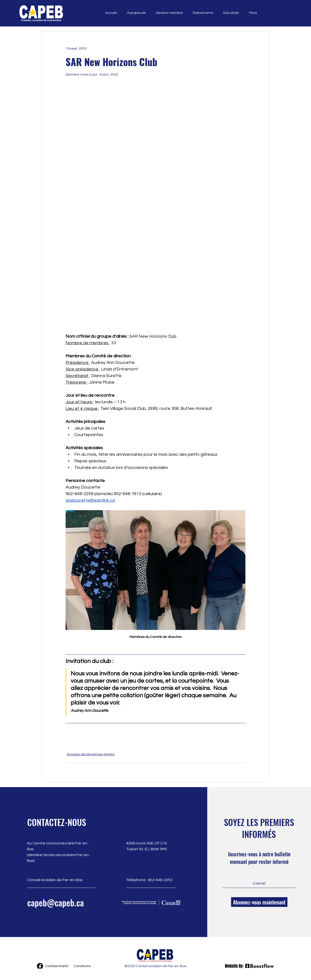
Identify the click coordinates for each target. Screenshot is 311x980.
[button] (135, 13)
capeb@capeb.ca (56, 903)
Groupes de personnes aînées (91, 754)
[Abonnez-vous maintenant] (259, 902)
